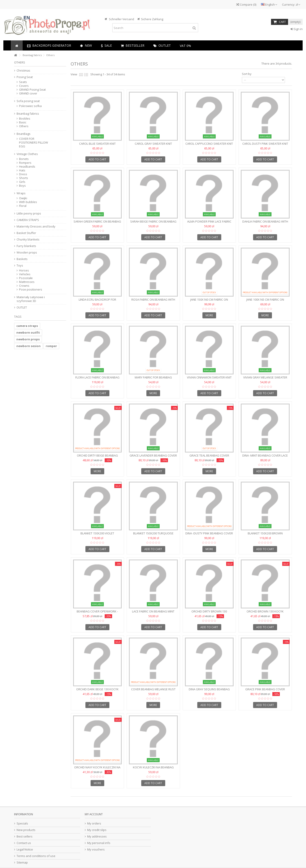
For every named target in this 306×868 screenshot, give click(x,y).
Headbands (27, 167)
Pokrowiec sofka (30, 106)
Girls (22, 182)
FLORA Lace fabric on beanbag (97, 377)
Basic (23, 122)
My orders (94, 823)
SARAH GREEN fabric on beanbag (97, 221)
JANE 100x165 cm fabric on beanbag (265, 301)
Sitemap (22, 863)
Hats (22, 170)
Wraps (21, 193)
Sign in (297, 29)
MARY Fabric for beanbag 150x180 (153, 379)
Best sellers (25, 836)
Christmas (23, 71)
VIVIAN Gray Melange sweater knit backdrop (265, 379)
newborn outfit (28, 332)
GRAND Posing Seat (32, 90)
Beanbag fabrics (28, 114)
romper (51, 346)
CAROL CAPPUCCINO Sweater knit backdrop (209, 145)
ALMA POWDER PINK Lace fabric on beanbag (209, 223)
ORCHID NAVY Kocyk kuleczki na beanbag (97, 769)
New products (26, 830)
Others (24, 126)
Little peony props (29, 213)
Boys (22, 186)
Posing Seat (25, 77)
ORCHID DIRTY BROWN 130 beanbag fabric (209, 613)
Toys (20, 266)
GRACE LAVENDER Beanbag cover (153, 455)
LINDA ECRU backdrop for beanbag (97, 301)
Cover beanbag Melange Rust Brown (153, 691)
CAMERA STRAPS (28, 220)
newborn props (28, 339)
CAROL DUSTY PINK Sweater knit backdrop (265, 145)
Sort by (247, 74)
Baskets (22, 259)
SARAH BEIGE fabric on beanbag (153, 221)
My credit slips (97, 830)
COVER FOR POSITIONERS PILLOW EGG (34, 143)
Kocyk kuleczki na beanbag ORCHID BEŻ (153, 769)
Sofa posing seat (28, 101)
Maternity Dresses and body (36, 226)
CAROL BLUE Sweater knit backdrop (97, 145)
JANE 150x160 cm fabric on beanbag (209, 301)
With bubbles (28, 202)
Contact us (24, 843)
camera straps (27, 326)
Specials (22, 823)
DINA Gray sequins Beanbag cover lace (209, 691)
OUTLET (22, 307)
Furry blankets (26, 246)
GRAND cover (28, 93)
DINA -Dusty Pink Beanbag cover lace (209, 535)
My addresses (97, 836)
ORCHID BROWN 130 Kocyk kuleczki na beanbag (265, 613)
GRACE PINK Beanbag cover (265, 689)
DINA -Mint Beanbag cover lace (265, 455)
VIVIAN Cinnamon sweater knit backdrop (209, 379)
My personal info (99, 843)
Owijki (23, 198)
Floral (23, 206)
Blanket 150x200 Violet (97, 533)
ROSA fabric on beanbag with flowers (153, 301)
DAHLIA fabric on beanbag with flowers (265, 223)
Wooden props (27, 253)
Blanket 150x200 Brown (265, 533)
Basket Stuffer (26, 233)
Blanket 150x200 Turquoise (153, 533)
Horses (24, 270)
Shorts (24, 178)
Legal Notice (25, 849)
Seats (23, 82)
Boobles (25, 119)
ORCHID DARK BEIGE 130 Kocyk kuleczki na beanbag (97, 691)
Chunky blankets (28, 239)
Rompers (25, 163)
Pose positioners (31, 290)
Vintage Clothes (27, 154)
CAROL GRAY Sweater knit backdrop (153, 145)
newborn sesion (28, 346)
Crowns (24, 286)
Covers (24, 86)
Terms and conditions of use (36, 856)
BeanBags (24, 134)
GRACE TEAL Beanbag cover (209, 455)
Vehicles (25, 274)
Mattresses (27, 282)
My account (94, 814)
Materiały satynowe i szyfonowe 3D (31, 299)
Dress (23, 174)
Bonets (24, 159)
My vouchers (96, 849)
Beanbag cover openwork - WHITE (97, 613)
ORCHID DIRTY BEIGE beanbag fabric (97, 457)
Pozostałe (26, 278)
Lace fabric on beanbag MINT (153, 611)
